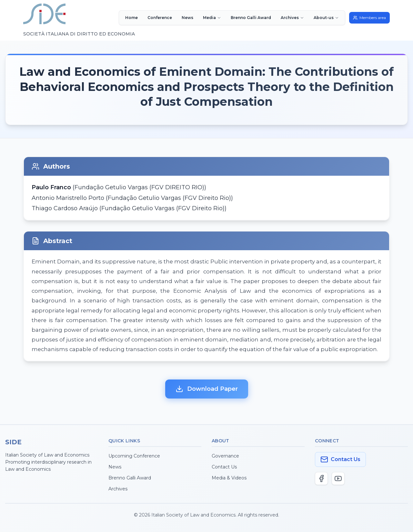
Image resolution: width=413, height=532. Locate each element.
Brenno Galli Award (251, 18)
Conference (160, 18)
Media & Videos (229, 478)
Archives (118, 489)
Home (131, 18)
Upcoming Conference (134, 456)
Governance (225, 456)
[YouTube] (338, 478)
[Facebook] (321, 478)
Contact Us (224, 467)
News (187, 18)
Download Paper (207, 389)
